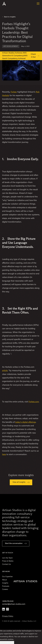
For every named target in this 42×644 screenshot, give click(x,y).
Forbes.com (34, 402)
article (5, 371)
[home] (7, 4)
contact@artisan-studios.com (14, 604)
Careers (5, 589)
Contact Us (6, 564)
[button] (38, 4)
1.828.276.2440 (8, 601)
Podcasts (6, 586)
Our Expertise (7, 577)
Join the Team (7, 558)
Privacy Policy (8, 616)
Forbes (14, 92)
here (4, 455)
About (4, 580)
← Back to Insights (9, 17)
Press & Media (8, 561)
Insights (5, 583)
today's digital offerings (26, 422)
